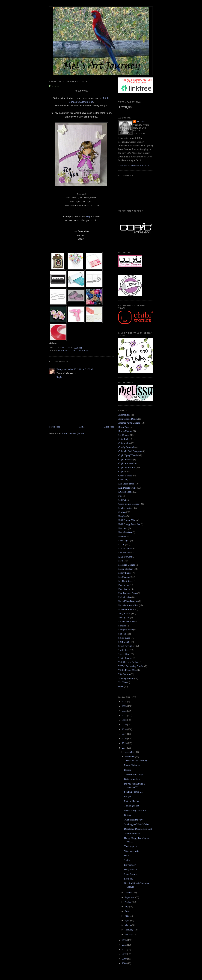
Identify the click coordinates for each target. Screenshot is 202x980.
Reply (59, 377)
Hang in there (131, 869)
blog (88, 217)
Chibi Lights (124, 439)
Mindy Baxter (125, 573)
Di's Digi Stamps (126, 484)
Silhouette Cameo (127, 622)
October (129, 893)
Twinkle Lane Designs (129, 662)
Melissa (141, 122)
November (130, 756)
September (130, 897)
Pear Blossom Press (128, 593)
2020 (125, 720)
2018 (125, 729)
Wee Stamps (124, 674)
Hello (127, 856)
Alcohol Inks (124, 415)
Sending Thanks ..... (133, 792)
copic (121, 686)
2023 (125, 706)
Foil (120, 496)
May (127, 916)
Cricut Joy (123, 480)
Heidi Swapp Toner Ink (129, 524)
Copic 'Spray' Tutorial (129, 455)
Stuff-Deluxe (124, 642)
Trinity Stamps (125, 658)
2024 (125, 701)
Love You (129, 879)
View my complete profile (134, 165)
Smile (127, 860)
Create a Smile (125, 476)
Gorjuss (63, 350)
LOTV (121, 544)
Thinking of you (132, 846)
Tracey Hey (124, 654)
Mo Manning (124, 577)
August (128, 902)
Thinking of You (132, 806)
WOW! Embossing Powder (131, 666)
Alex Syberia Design (128, 419)
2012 (125, 945)
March (128, 925)
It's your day (130, 865)
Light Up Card (125, 557)
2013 (125, 940)
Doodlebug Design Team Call (138, 829)
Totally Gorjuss (79, 350)
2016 (125, 738)
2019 (125, 725)
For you (128, 797)
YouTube (123, 682)
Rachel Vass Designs (128, 601)
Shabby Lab (124, 617)
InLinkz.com (53, 343)
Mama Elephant (126, 569)
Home (82, 427)
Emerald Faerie (125, 492)
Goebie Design (125, 508)
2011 (125, 949)
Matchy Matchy (132, 801)
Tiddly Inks (124, 650)
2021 (125, 715)
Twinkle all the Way (134, 774)
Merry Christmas (132, 765)
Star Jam (122, 634)
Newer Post (54, 427)
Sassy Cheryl (124, 613)
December (130, 752)
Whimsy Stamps (126, 678)
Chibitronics (124, 443)
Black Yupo (124, 427)
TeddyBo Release (132, 834)
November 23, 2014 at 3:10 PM (78, 369)
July (127, 906)
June (127, 911)
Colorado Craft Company (130, 451)
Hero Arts (123, 528)
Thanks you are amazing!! (136, 761)
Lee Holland (124, 553)
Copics (122, 472)
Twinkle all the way (133, 820)
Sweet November (126, 646)
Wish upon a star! (132, 851)
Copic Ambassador (127, 463)
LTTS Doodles (125, 549)
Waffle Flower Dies (127, 670)
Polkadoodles (125, 597)
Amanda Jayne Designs (129, 423)
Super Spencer (131, 874)
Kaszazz (122, 536)
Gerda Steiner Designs (129, 504)
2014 (125, 748)
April (127, 920)
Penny (60, 369)
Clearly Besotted (126, 447)
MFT (121, 561)
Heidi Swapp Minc (127, 520)
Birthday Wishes (132, 779)
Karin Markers (125, 532)
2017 (125, 734)
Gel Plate (123, 500)
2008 (125, 963)
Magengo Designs (127, 565)
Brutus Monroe (125, 431)
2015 (125, 743)
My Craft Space (126, 581)
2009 (125, 959)
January (129, 934)
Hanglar (122, 516)
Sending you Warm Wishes (137, 824)
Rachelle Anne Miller (128, 605)
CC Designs (124, 435)
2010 (125, 954)
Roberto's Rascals (127, 609)
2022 (125, 711)
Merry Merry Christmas (135, 810)
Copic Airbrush (125, 459)
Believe (128, 770)
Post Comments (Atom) (73, 433)
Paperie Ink (124, 585)
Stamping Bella (126, 630)
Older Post (109, 427)
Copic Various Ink (127, 467)
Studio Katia (124, 638)
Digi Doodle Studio (127, 488)
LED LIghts (124, 540)
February (129, 930)
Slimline (122, 626)
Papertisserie (124, 589)
